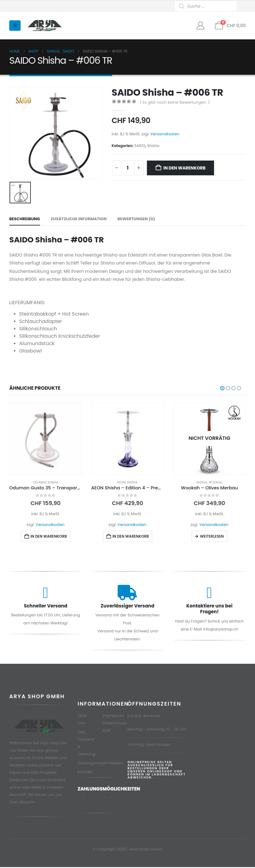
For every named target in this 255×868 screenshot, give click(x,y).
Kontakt (85, 773)
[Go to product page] (46, 439)
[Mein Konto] (200, 26)
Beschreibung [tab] (25, 219)
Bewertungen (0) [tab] (136, 219)
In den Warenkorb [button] (49, 536)
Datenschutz (115, 724)
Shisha (153, 146)
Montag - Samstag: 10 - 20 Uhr (157, 730)
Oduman (39, 482)
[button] (15, 26)
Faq (81, 733)
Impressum (113, 717)
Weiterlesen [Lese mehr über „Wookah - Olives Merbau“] (212, 536)
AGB (107, 731)
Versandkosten (165, 134)
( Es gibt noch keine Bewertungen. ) (175, 102)
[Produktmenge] (128, 168)
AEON (121, 482)
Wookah (215, 482)
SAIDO (140, 146)
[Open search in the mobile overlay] (210, 6)
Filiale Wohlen (144, 717)
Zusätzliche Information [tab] (79, 219)
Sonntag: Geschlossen (149, 745)
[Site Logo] (45, 26)
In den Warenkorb (184, 168)
